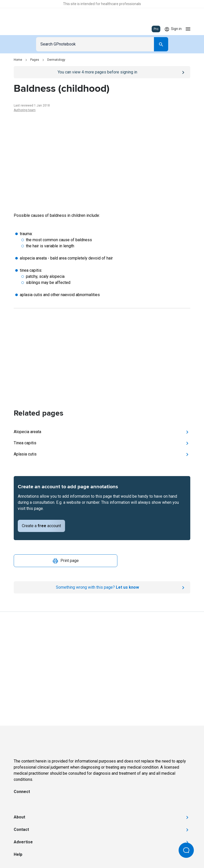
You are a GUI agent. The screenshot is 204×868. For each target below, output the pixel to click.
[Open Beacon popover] (186, 850)
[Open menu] (188, 29)
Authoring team (25, 110)
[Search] (161, 44)
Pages (35, 60)
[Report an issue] (102, 587)
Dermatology (56, 60)
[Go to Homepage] (29, 29)
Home (18, 60)
